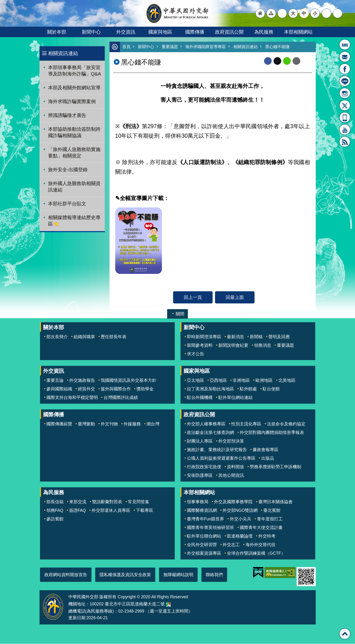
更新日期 (77, 618)
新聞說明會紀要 (233, 346)
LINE (345, 81)
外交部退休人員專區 (111, 511)
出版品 (268, 458)
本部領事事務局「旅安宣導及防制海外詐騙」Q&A (75, 71)
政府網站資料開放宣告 (66, 575)
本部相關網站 (298, 32)
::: (42, 49)
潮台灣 (153, 424)
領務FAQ (55, 511)
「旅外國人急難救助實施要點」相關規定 (74, 153)
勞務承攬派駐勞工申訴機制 (275, 467)
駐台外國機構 (200, 398)
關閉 (180, 314)
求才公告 (195, 354)
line (287, 61)
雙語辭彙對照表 (107, 502)
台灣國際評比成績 (121, 398)
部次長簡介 (57, 337)
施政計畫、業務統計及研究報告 (217, 450)
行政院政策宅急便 (204, 467)
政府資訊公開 (229, 32)
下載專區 (145, 511)
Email (296, 61)
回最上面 (235, 297)
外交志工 (231, 545)
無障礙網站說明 (178, 575)
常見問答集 (139, 502)
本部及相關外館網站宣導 (74, 88)
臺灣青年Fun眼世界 (205, 519)
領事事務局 (198, 502)
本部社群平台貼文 (67, 204)
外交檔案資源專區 (204, 553)
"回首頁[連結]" (260, 13)
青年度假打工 (270, 519)
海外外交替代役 (260, 545)
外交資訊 (126, 32)
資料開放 (235, 467)
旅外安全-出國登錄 (68, 170)
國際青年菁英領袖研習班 (210, 528)
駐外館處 (248, 389)
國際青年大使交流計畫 (261, 528)
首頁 (126, 47)
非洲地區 (241, 381)
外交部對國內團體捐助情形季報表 (272, 433)
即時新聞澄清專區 (204, 337)
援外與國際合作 (116, 389)
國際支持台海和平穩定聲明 (72, 398)
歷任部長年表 (114, 337)
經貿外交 (86, 389)
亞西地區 (218, 381)
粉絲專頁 (345, 69)
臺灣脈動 (86, 424)
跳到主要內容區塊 (2, 3)
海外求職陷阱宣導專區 (205, 47)
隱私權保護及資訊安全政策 (125, 575)
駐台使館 (271, 389)
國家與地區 (160, 32)
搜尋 (338, 13)
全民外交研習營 (202, 545)
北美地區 (287, 381)
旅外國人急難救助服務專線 (345, 45)
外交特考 (267, 536)
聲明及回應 (279, 337)
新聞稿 (256, 337)
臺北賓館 (272, 511)
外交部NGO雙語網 (240, 511)
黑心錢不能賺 (277, 47)
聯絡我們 (214, 575)
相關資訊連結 (63, 53)
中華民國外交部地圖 (168, 605)
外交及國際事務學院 (233, 502)
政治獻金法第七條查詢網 (210, 433)
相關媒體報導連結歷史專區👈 (74, 221)
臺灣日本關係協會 (275, 502)
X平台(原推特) (345, 105)
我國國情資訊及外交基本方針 (129, 381)
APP (345, 117)
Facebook (268, 61)
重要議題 (170, 47)
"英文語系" (282, 13)
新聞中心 (91, 32)
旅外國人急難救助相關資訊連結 (74, 187)
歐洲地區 (264, 381)
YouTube (345, 130)
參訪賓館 (55, 519)
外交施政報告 (82, 381)
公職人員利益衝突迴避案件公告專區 (221, 458)
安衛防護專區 (200, 476)
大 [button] (293, 13)
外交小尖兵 (240, 519)
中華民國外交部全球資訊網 (178, 13)
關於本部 (57, 32)
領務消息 (263, 346)
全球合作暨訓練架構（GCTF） (256, 553)
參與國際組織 (59, 389)
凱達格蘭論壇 (240, 536)
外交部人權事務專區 (206, 424)
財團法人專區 (200, 441)
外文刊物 (109, 424)
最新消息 (235, 337)
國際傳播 (195, 32)
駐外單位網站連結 (235, 398)
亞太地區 (195, 381)
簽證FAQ (77, 511)
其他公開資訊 (231, 476)
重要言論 (55, 381)
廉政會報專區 (265, 450)
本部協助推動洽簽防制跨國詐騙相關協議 (74, 132)
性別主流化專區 (246, 424)
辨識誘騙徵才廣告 (67, 115)
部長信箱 (345, 57)
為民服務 (264, 32)
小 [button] (315, 13)
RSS (345, 142)
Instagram (345, 93)
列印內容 (306, 61)
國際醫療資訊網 (202, 511)
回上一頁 (193, 297)
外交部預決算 (231, 441)
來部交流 (78, 502)
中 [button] (304, 13)
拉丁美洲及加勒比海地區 (210, 389)
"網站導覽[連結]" (271, 13)
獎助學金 (145, 389)
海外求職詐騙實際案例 (72, 101)
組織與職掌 (84, 337)
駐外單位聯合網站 (204, 536)
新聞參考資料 (200, 346)
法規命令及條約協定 (286, 424)
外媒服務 (132, 424)
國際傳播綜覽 (59, 424)
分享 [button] (326, 13)
